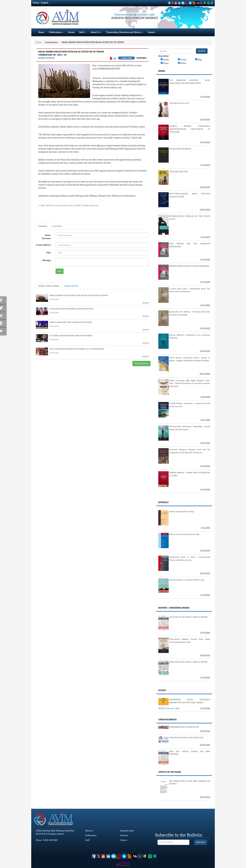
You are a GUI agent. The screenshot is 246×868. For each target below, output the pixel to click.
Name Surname (46, 237)
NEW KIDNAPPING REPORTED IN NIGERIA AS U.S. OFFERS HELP (77, 349)
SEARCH (202, 51)
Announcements (167, 720)
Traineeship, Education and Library (125, 32)
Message (47, 260)
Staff (83, 32)
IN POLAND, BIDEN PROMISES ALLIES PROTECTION (71, 309)
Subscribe (201, 842)
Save (60, 271)
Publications (56, 32)
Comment (43, 226)
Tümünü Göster (141, 363)
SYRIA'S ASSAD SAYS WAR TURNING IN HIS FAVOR (71, 322)
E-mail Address (43, 245)
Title (49, 253)
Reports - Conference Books (174, 608)
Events (71, 32)
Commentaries (51, 42)
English (45, 3)
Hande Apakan (46, 58)
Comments (57, 226)
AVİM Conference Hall (169, 708)
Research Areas (127, 831)
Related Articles (72, 286)
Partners (124, 835)
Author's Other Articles (49, 286)
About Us (96, 32)
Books (162, 71)
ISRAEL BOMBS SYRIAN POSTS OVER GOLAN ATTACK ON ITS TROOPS (93, 42)
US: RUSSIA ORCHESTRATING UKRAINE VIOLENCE (71, 336)
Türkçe (36, 3)
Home (41, 32)
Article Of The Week (170, 772)
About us (89, 831)
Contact (151, 32)
